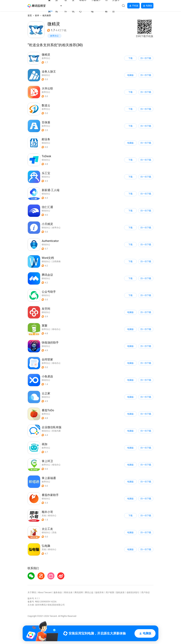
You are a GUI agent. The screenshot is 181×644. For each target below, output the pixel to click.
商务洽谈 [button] (68, 592)
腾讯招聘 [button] (79, 592)
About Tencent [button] (45, 592)
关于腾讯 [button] (32, 592)
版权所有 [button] (100, 592)
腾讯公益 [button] (89, 592)
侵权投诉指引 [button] (133, 592)
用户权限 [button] (110, 592)
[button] (37, 6)
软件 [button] (37, 16)
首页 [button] (30, 16)
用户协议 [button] (145, 592)
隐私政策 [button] (120, 592)
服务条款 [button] (58, 592)
